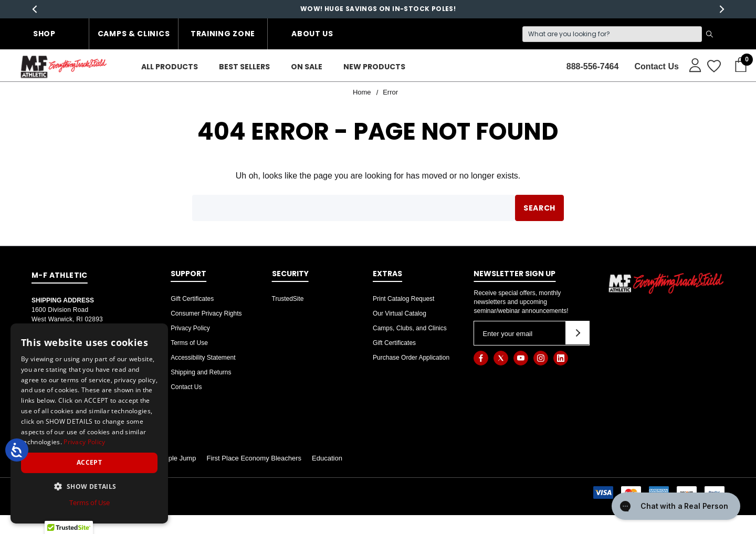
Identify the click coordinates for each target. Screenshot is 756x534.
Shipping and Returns (201, 372)
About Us (312, 34)
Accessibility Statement (203, 358)
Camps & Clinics (134, 34)
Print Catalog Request (403, 299)
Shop (44, 34)
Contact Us (186, 387)
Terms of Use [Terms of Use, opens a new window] (90, 502)
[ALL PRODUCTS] (170, 67)
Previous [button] (34, 9)
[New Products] (374, 67)
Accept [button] (89, 462)
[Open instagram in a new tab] (541, 358)
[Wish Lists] (713, 67)
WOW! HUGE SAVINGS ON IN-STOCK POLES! (378, 9)
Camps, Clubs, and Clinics (410, 328)
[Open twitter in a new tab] (501, 358)
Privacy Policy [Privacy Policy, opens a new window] (84, 442)
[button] (89, 486)
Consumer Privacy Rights (206, 313)
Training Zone (223, 34)
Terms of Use (189, 343)
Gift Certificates (192, 299)
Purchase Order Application (411, 358)
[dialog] (89, 423)
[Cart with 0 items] (738, 65)
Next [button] (722, 9)
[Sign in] (690, 65)
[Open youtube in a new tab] (521, 358)
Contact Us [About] (656, 66)
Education (327, 458)
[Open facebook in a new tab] (481, 358)
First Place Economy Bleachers (254, 458)
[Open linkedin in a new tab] (561, 358)
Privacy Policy (190, 328)
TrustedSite (288, 299)
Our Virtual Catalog (400, 313)
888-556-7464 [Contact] (593, 66)
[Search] (612, 34)
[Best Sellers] (244, 67)
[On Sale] (307, 67)
